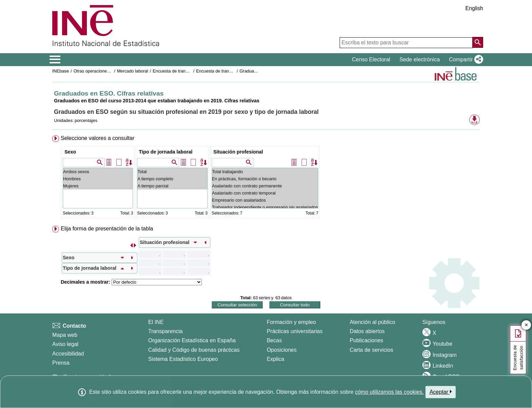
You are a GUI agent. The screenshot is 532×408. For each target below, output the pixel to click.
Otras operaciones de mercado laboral (111, 71)
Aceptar (441, 392)
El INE (156, 322)
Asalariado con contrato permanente (265, 186)
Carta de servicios (372, 350)
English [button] (474, 8)
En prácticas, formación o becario (265, 179)
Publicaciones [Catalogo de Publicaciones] (367, 340)
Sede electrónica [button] (420, 59)
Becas (274, 340)
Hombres (98, 179)
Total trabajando (265, 172)
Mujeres (98, 186)
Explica (275, 359)
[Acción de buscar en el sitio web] (478, 42)
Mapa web (65, 335)
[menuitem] (266, 178)
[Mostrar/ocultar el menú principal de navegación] (55, 60)
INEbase (61, 71)
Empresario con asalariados (265, 200)
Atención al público (373, 322)
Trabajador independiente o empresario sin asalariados (265, 207)
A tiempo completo (172, 179)
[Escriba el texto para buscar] (406, 43)
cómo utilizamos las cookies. (389, 392)
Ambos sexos (98, 172)
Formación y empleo (291, 322)
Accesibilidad (68, 354)
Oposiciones (282, 350)
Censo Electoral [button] (371, 59)
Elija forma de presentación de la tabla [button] (107, 229)
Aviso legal (65, 344)
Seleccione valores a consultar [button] (98, 138)
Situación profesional (238, 152)
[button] (465, 60)
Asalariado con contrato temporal (265, 193)
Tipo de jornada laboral (166, 152)
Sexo (70, 152)
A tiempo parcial (172, 186)
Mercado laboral (133, 71)
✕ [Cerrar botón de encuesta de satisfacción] (526, 325)
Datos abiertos (367, 331)
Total (172, 172)
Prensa (61, 363)
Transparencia (166, 331)
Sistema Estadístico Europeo (183, 359)
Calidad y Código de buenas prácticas (194, 350)
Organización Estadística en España (192, 340)
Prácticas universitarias (295, 331)
